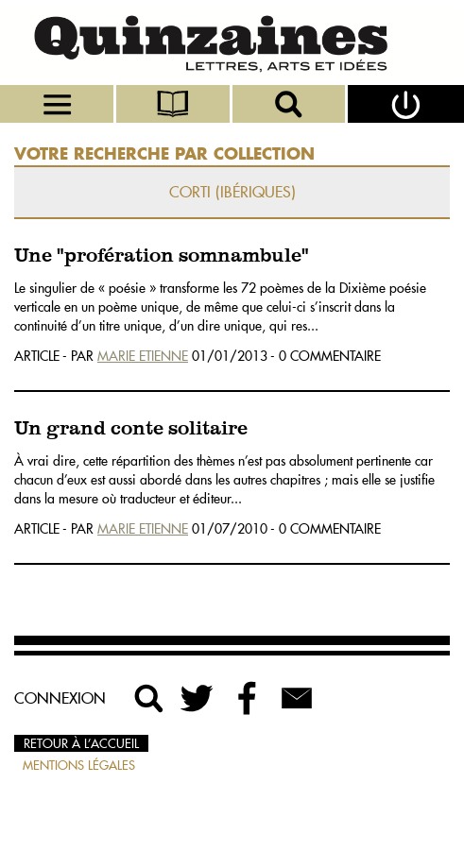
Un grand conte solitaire (131, 429)
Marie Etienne (143, 356)
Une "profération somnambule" (162, 256)
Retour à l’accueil (81, 743)
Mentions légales (79, 765)
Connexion (60, 698)
